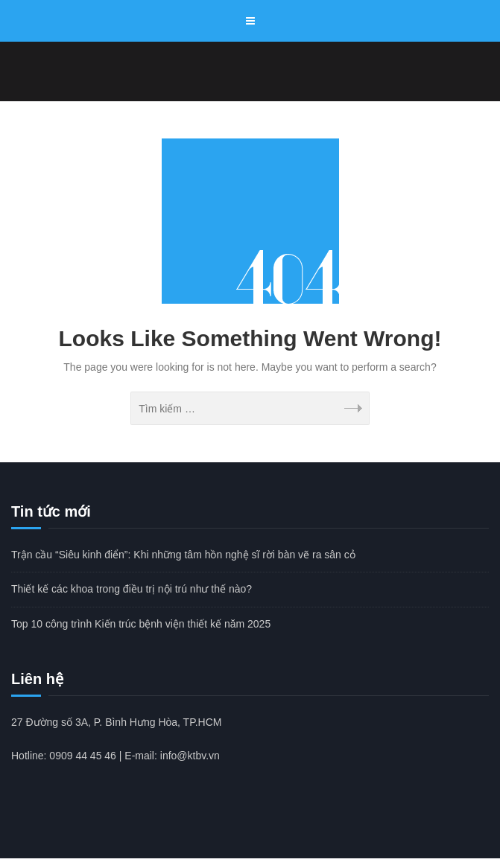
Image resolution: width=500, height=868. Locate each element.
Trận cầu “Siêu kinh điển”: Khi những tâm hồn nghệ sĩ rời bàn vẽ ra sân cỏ (183, 555)
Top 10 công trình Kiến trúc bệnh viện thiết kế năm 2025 (141, 624)
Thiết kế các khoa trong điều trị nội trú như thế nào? (132, 589)
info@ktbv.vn (190, 756)
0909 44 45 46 (83, 756)
